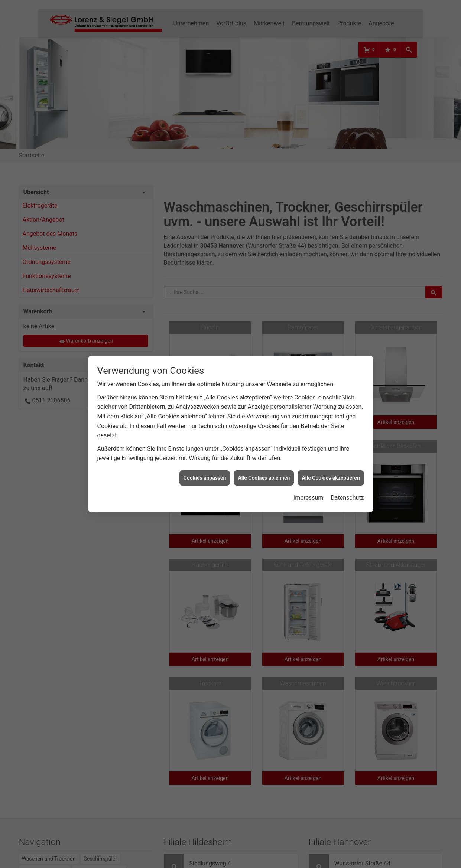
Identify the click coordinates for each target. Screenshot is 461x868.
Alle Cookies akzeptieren (331, 470)
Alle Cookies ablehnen (264, 470)
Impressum (309, 490)
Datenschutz (347, 490)
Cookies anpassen (205, 470)
